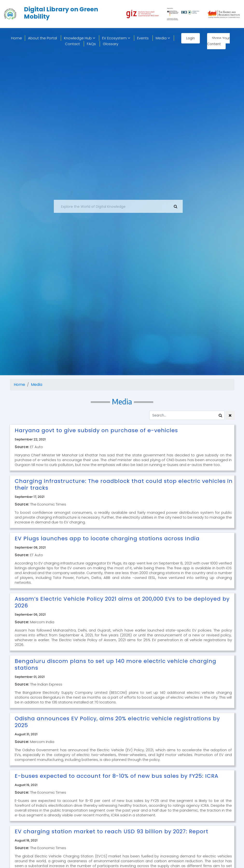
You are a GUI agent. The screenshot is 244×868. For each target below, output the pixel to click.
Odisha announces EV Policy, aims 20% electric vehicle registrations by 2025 (117, 722)
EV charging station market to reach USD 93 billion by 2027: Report (112, 831)
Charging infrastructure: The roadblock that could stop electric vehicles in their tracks (124, 484)
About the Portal (42, 38)
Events (143, 38)
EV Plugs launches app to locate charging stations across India (107, 538)
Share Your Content (219, 41)
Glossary (111, 44)
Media (163, 38)
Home (19, 385)
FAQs (91, 44)
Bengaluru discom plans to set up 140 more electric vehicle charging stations (115, 664)
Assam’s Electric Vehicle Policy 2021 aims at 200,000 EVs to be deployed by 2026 (122, 602)
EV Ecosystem (116, 38)
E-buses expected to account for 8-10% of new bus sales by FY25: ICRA (117, 776)
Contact (72, 44)
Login (190, 38)
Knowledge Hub (80, 38)
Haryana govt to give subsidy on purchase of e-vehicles (96, 430)
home (17, 38)
